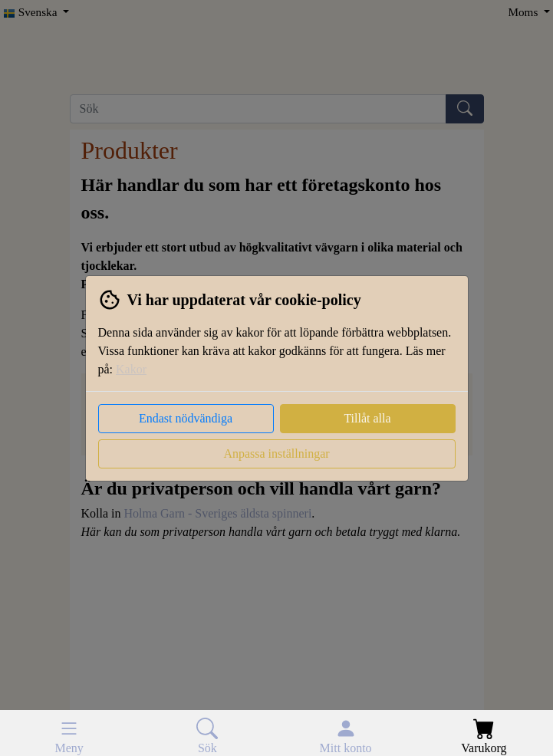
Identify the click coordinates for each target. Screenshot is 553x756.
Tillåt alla (367, 418)
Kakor (131, 369)
